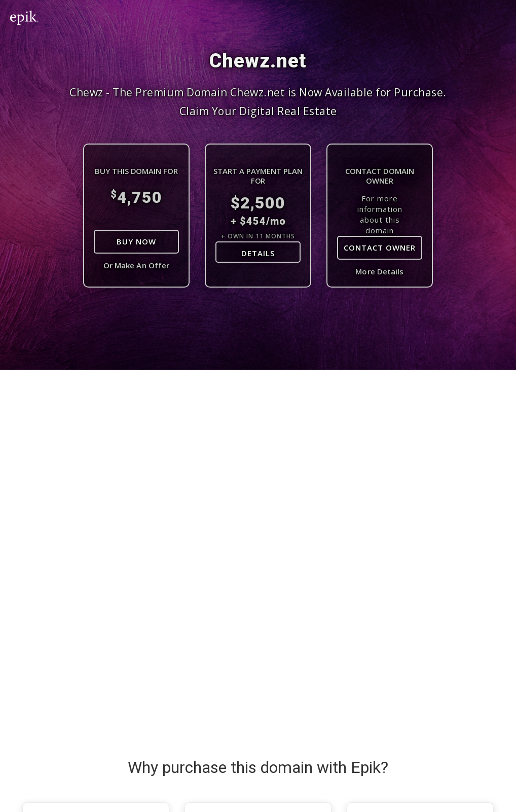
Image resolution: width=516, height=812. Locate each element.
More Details (379, 271)
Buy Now (136, 241)
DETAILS (258, 253)
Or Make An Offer (137, 265)
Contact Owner (380, 248)
